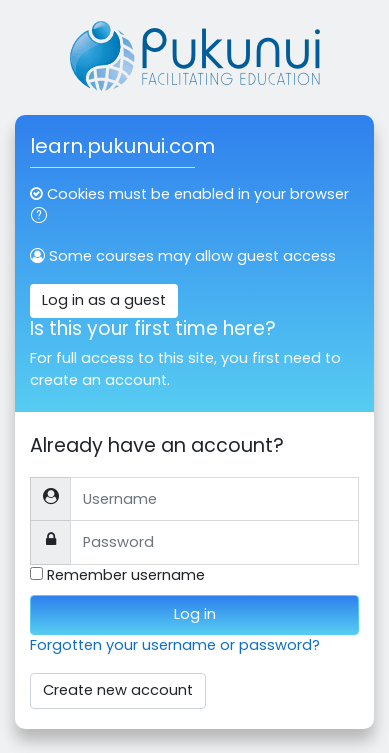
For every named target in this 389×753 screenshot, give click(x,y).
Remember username (126, 575)
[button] (43, 218)
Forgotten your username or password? (175, 645)
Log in (195, 614)
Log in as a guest (104, 300)
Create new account (118, 690)
